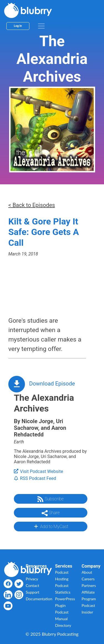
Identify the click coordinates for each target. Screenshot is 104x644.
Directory (63, 625)
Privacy (32, 579)
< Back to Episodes (32, 205)
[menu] (41, 26)
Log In (18, 26)
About (87, 572)
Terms (31, 572)
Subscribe (50, 499)
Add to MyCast (51, 526)
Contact (33, 585)
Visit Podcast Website (38, 471)
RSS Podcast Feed (35, 478)
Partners (89, 585)
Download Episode (52, 384)
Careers (88, 579)
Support (33, 592)
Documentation (39, 599)
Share (51, 513)
